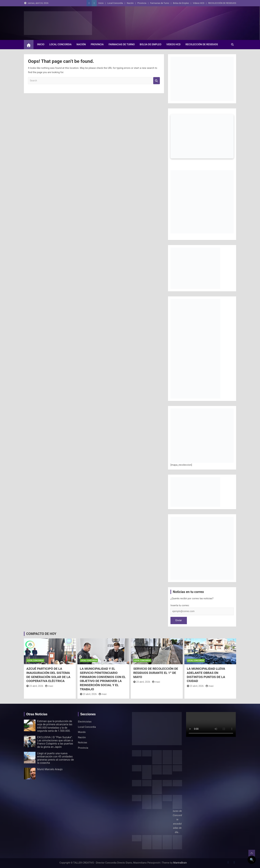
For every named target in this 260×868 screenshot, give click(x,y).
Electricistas (85, 722)
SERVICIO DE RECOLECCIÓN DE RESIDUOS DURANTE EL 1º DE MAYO (156, 673)
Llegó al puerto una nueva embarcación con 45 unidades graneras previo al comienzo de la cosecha (55, 758)
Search (157, 81)
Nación (130, 3)
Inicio (101, 3)
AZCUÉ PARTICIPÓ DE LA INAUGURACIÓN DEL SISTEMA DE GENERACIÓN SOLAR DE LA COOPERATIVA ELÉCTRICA (48, 675)
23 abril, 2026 (35, 686)
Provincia (142, 3)
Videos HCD (199, 3)
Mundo (82, 732)
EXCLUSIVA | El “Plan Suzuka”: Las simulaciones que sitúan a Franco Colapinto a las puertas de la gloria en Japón (55, 742)
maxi (49, 686)
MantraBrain (180, 863)
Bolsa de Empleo (181, 3)
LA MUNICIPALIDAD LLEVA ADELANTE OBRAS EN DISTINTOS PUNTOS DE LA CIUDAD (206, 675)
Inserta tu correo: (180, 605)
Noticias (82, 743)
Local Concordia (115, 3)
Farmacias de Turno (160, 3)
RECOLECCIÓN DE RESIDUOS (222, 3)
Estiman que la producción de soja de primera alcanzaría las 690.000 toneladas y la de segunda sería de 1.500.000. (55, 726)
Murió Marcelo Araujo (50, 769)
